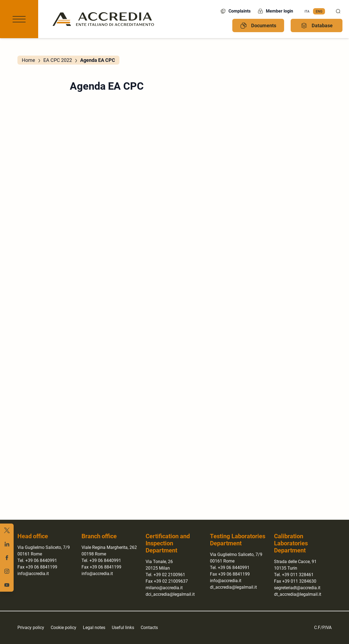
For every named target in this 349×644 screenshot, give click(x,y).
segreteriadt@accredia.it (297, 588)
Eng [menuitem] (319, 11)
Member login (275, 11)
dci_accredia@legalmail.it (170, 594)
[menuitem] (307, 11)
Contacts (149, 628)
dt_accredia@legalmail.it (298, 594)
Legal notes (94, 628)
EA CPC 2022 (58, 60)
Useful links (123, 628)
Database (317, 26)
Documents (258, 26)
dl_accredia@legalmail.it (233, 587)
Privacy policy (31, 628)
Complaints (235, 11)
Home (28, 60)
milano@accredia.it (164, 588)
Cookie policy (64, 628)
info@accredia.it (33, 574)
